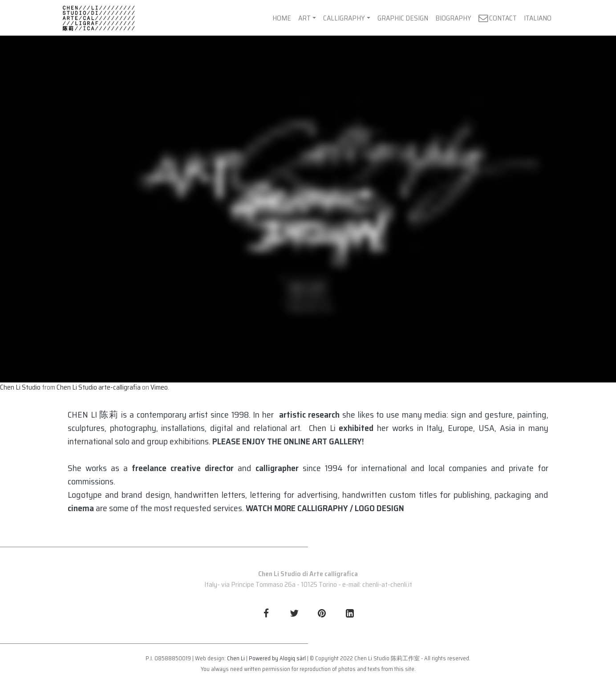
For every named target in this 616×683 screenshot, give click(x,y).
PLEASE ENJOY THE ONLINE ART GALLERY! (288, 441)
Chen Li (236, 658)
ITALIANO (538, 18)
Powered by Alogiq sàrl (277, 658)
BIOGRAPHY (453, 18)
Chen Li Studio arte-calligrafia (99, 387)
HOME (282, 18)
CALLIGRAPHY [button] (344, 18)
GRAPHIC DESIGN (403, 18)
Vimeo (159, 387)
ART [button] (304, 18)
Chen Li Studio (20, 387)
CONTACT (498, 18)
